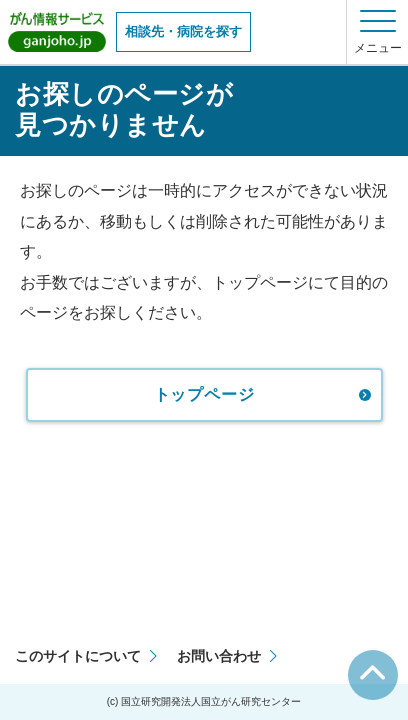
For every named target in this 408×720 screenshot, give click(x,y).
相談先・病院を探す (183, 31)
